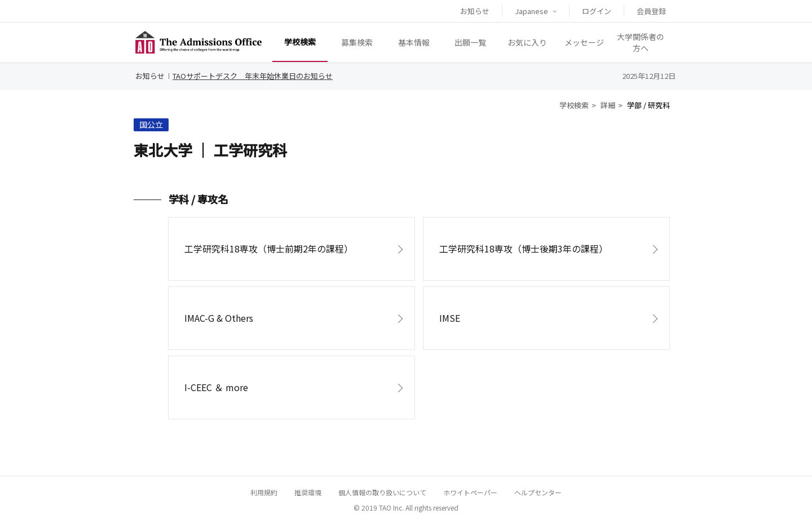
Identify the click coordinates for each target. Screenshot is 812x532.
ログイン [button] (597, 11)
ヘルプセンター (538, 492)
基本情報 (414, 42)
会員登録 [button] (651, 11)
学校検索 (300, 42)
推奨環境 (308, 492)
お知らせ (475, 11)
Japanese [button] (536, 11)
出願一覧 (470, 42)
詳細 (608, 105)
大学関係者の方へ (641, 42)
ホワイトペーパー (470, 492)
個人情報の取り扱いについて (382, 492)
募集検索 (357, 42)
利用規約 (264, 492)
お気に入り (527, 42)
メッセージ (584, 42)
